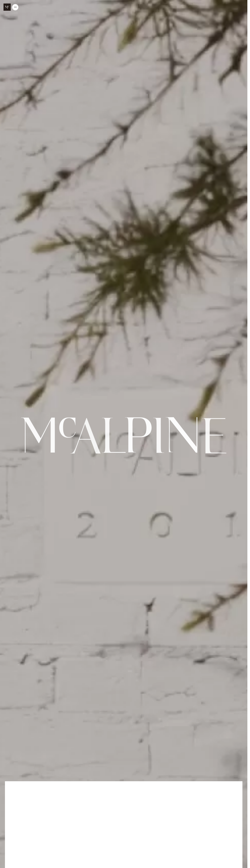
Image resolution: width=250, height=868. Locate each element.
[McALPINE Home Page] (7, 7)
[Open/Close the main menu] (15, 7)
